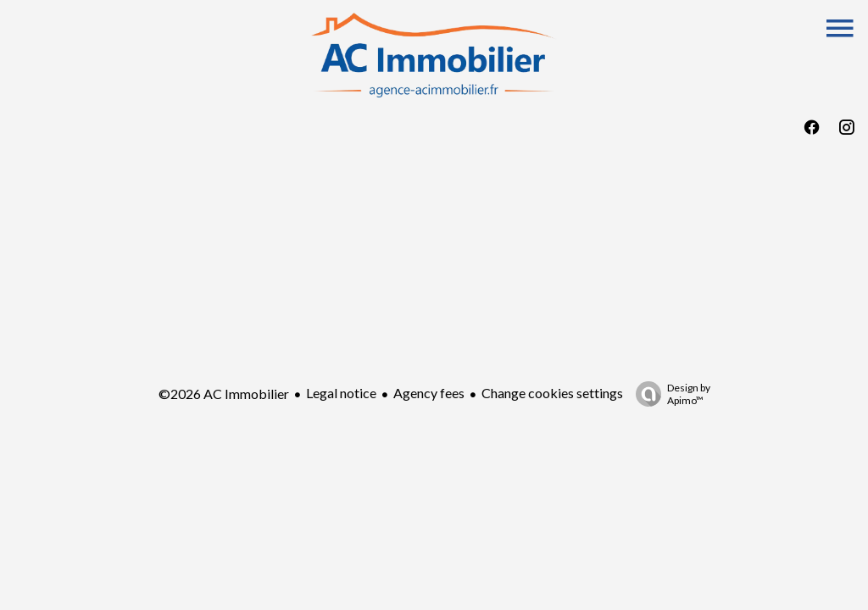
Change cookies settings (552, 393)
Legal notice (341, 393)
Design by (669, 394)
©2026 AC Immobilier (224, 394)
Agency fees (429, 393)
